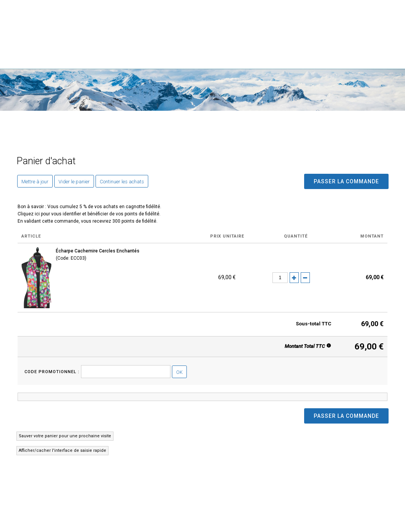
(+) (294, 278)
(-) (305, 278)
